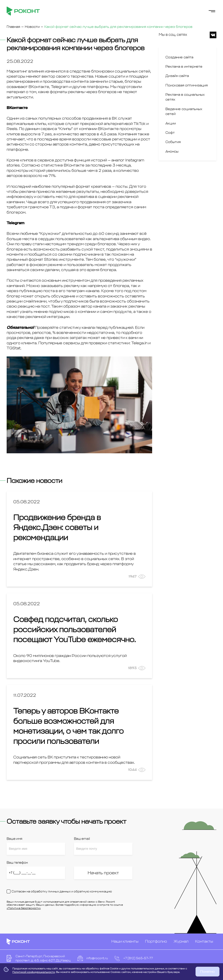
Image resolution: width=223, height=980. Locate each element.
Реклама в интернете (184, 67)
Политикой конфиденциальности (34, 972)
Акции (171, 123)
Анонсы (172, 151)
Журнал (181, 941)
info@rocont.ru (97, 958)
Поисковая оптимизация (187, 85)
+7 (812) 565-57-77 (138, 958)
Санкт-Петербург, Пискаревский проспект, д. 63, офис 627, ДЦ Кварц (43, 958)
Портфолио (156, 941)
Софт (170, 133)
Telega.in (139, 343)
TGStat (14, 348)
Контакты (204, 941)
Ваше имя (14, 839)
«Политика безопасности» (24, 908)
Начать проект (103, 873)
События (173, 142)
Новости (32, 27)
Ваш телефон (17, 863)
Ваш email (82, 839)
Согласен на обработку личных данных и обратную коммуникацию (62, 891)
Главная (13, 27)
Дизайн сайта (177, 76)
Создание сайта (179, 57)
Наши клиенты (125, 941)
